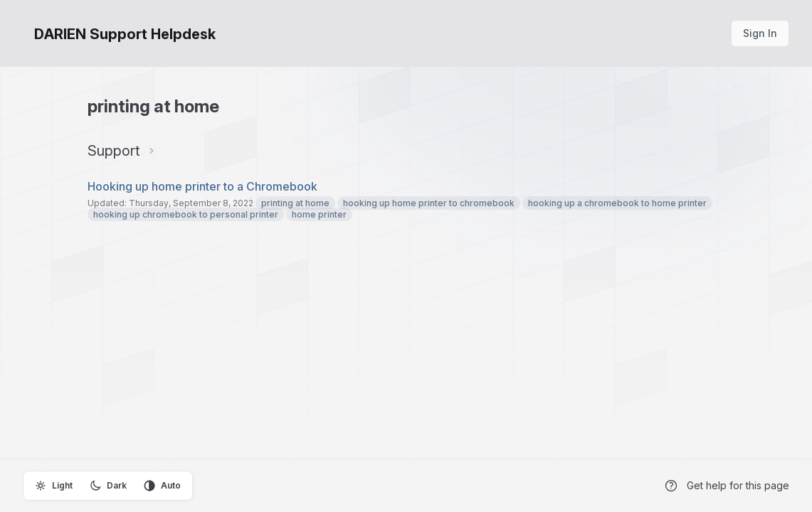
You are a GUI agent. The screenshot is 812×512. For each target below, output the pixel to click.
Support (114, 151)
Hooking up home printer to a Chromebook (202, 186)
